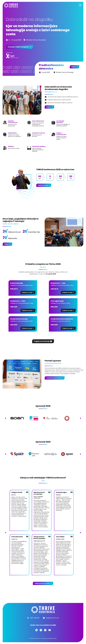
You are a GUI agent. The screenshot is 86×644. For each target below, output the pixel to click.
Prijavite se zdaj (43, 185)
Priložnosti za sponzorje (54, 378)
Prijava (74, 67)
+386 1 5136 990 (35, 618)
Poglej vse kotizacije (42, 341)
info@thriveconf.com (52, 618)
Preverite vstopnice (18, 47)
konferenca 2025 (42, 583)
